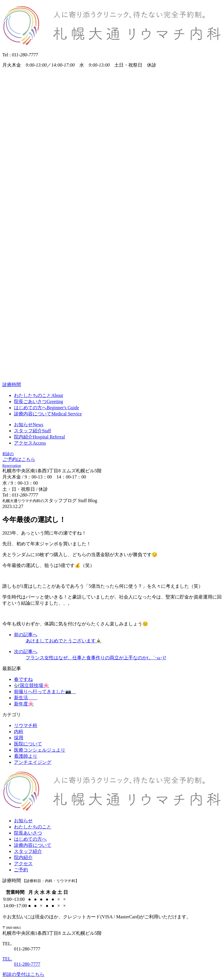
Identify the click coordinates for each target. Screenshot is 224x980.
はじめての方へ (30, 839)
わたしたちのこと (33, 827)
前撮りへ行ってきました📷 (45, 692)
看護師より (26, 756)
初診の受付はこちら (23, 974)
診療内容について (33, 845)
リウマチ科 (26, 725)
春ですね (23, 679)
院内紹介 (23, 857)
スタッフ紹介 (28, 851)
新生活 (26, 698)
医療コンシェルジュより (40, 750)
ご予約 (21, 870)
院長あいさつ (28, 833)
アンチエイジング (33, 762)
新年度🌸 (24, 704)
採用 (19, 738)
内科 (19, 732)
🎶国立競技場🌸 (32, 685)
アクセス (23, 864)
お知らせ (23, 821)
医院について (28, 744)
